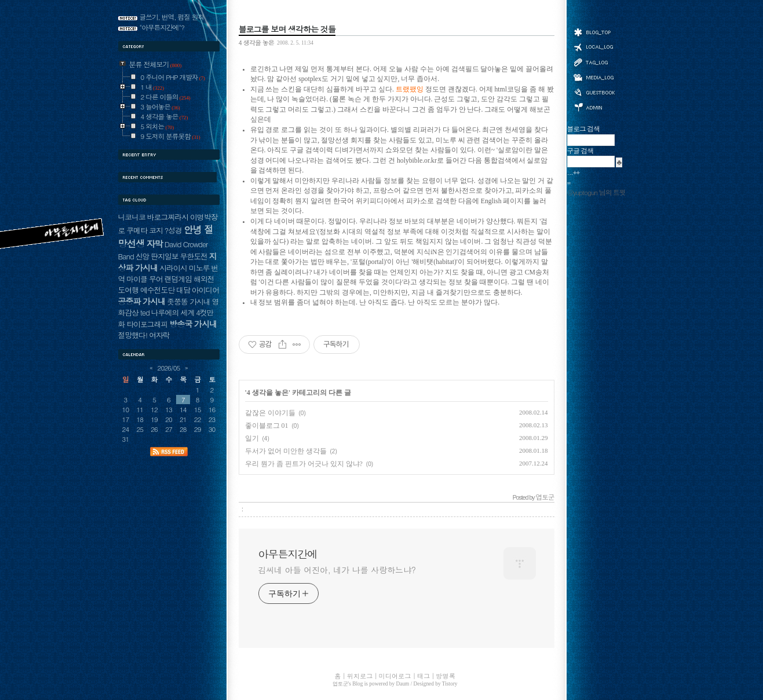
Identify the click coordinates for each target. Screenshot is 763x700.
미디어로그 (594, 77)
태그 (594, 62)
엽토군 (340, 684)
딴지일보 (164, 256)
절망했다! (133, 335)
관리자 (594, 106)
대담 (183, 290)
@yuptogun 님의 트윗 (596, 192)
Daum (403, 684)
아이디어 (205, 290)
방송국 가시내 (193, 324)
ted (145, 312)
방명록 (594, 91)
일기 (252, 438)
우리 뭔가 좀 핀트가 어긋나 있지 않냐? (304, 464)
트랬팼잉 (410, 89)
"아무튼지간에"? (162, 27)
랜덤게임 (178, 279)
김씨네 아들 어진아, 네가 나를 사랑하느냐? (337, 570)
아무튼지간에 (288, 554)
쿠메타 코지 (145, 230)
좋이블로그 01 (267, 426)
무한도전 (194, 256)
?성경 (173, 230)
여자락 (159, 335)
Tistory (450, 684)
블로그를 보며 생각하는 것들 (287, 29)
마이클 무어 (145, 279)
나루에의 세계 (173, 312)
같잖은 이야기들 (270, 413)
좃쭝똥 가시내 (188, 301)
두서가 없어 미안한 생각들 (286, 451)
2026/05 (169, 368)
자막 (154, 243)
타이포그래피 (147, 324)
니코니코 (132, 217)
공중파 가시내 (142, 301)
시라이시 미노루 (184, 268)
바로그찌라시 (168, 217)
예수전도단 (157, 290)
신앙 (143, 256)
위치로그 (594, 46)
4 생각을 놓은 (256, 42)
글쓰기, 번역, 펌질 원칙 (172, 17)
